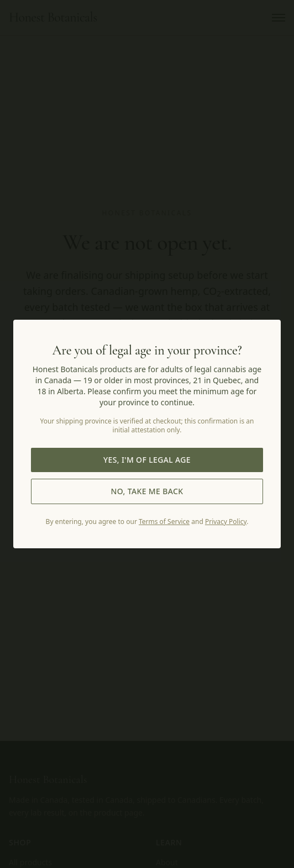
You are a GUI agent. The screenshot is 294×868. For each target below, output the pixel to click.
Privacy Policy (226, 522)
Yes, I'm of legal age (147, 460)
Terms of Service (164, 522)
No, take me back (147, 491)
